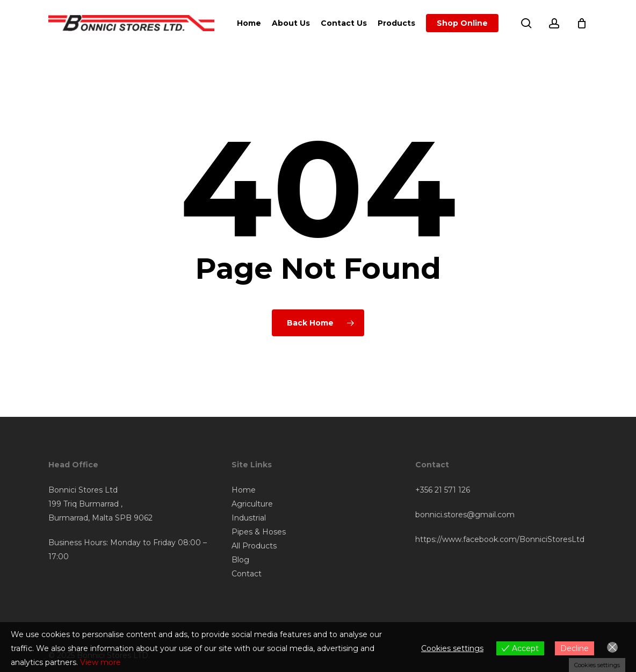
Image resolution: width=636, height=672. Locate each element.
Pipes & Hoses (259, 532)
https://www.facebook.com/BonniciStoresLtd (500, 539)
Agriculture (252, 504)
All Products (254, 546)
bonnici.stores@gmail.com (465, 515)
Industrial (249, 518)
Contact (247, 574)
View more (100, 662)
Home (244, 490)
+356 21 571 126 (443, 490)
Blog (240, 560)
